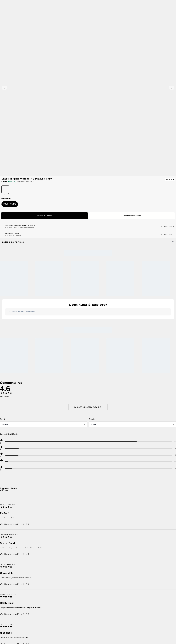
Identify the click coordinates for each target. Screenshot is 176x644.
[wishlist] (110, 33)
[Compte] (163, 11)
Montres (47, 26)
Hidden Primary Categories (23, 26)
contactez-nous (119, 560)
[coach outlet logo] (88, 11)
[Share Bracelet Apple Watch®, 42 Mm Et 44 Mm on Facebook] (148, 152)
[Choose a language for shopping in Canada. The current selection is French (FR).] (14, 11)
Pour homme (129, 71)
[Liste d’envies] (159, 11)
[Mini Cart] (167, 11)
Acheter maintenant (142, 84)
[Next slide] (147, 190)
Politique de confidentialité (146, 558)
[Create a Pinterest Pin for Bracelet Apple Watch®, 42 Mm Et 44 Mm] (154, 152)
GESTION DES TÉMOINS (70, 588)
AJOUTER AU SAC (142, 77)
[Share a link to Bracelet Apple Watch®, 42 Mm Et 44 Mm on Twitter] (160, 152)
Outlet (9, 26)
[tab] (77, 3)
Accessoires (38, 26)
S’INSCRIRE (158, 545)
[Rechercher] (146, 11)
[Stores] (26, 11)
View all (34, 333)
